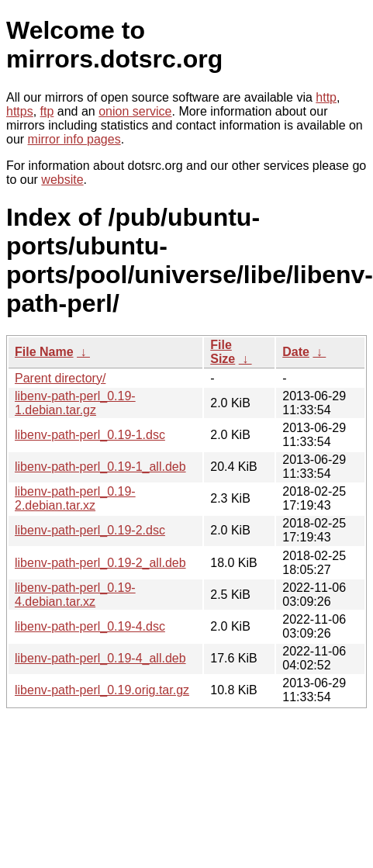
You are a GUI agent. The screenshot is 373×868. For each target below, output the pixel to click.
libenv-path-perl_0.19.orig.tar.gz (102, 690)
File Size (223, 352)
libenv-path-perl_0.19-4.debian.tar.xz (75, 595)
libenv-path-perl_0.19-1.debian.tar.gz (75, 403)
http (326, 97)
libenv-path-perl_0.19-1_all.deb (100, 467)
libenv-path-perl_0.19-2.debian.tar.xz (75, 498)
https (20, 111)
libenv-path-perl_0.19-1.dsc (90, 435)
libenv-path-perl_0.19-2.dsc (90, 530)
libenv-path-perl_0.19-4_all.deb (100, 658)
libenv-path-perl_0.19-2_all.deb (100, 563)
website (62, 180)
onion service (135, 111)
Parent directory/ (60, 378)
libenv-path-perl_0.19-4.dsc (90, 626)
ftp (47, 111)
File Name (44, 352)
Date (296, 352)
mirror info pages (74, 139)
